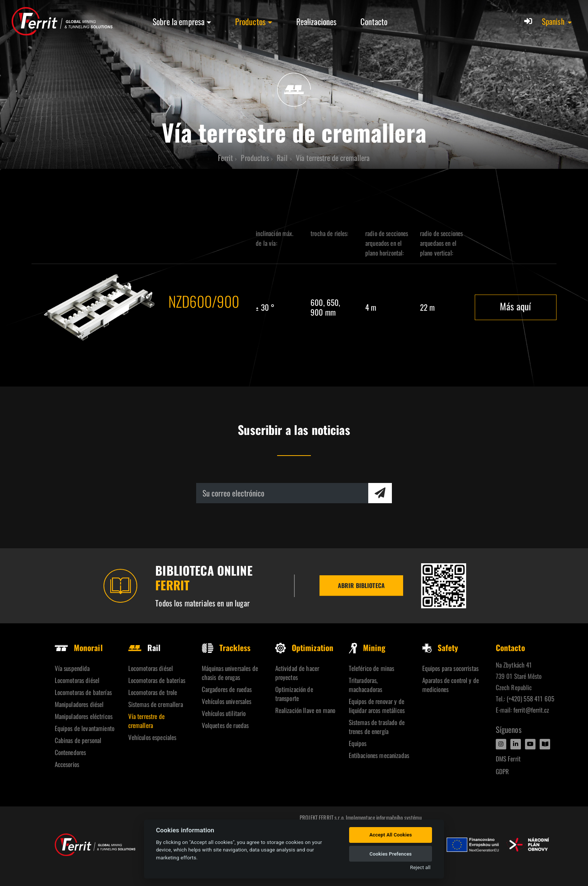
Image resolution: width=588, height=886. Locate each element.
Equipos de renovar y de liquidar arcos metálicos (377, 706)
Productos (250, 21)
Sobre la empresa (178, 21)
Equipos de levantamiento (85, 728)
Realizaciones (316, 21)
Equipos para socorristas (450, 668)
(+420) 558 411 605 (531, 699)
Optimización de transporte (294, 694)
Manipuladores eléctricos (84, 716)
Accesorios (67, 764)
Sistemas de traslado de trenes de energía (377, 727)
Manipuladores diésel (79, 704)
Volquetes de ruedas (225, 725)
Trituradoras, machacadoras (366, 685)
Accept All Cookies (391, 835)
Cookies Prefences (391, 854)
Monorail (79, 648)
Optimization (304, 648)
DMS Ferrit (508, 759)
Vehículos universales (227, 701)
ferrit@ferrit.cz (531, 710)
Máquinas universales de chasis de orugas (230, 673)
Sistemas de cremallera (156, 704)
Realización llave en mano (305, 710)
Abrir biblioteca (361, 585)
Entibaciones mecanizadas (379, 755)
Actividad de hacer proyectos (297, 673)
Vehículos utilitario (224, 713)
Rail (145, 648)
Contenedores (70, 752)
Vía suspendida (72, 668)
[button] (557, 21)
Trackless (226, 648)
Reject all (420, 867)
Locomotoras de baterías (83, 692)
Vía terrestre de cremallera (146, 721)
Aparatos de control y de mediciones (451, 685)
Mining (367, 648)
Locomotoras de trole (153, 692)
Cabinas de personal (78, 740)
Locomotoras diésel (77, 680)
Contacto (374, 21)
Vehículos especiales (152, 737)
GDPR (502, 771)
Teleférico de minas (372, 668)
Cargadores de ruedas (227, 689)
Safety (440, 648)
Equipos (358, 743)
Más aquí (515, 306)
